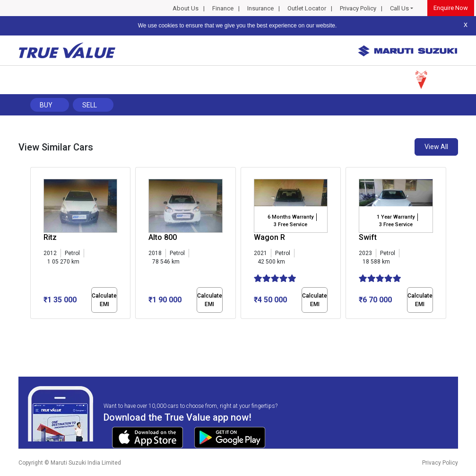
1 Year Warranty (396, 217)
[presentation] (35, 245)
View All (436, 147)
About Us (186, 8)
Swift (368, 237)
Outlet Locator (307, 8)
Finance (223, 8)
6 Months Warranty (290, 217)
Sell (90, 105)
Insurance (260, 8)
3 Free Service (290, 225)
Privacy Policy (358, 8)
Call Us (399, 8)
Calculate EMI (104, 300)
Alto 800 (163, 237)
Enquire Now (451, 8)
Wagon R (269, 237)
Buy (46, 105)
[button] (33, 327)
